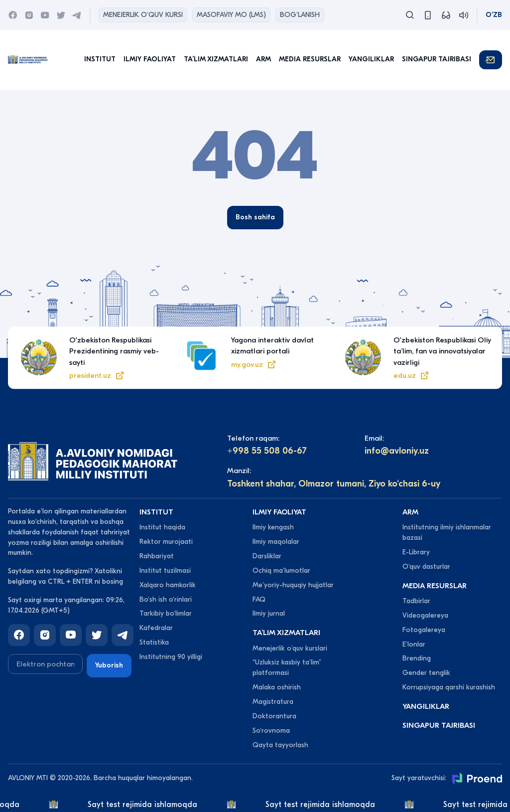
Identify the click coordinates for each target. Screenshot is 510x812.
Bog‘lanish (300, 15)
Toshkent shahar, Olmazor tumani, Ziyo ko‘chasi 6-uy (334, 484)
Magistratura (273, 702)
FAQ (259, 599)
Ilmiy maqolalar (276, 542)
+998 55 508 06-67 (267, 451)
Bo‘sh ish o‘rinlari (166, 599)
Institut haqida (162, 527)
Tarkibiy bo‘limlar (166, 613)
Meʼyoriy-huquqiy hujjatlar (293, 585)
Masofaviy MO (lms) (231, 15)
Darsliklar (267, 556)
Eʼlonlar (414, 644)
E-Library (416, 552)
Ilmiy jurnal (269, 613)
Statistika (154, 642)
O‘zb (494, 15)
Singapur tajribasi (437, 59)
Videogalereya (425, 615)
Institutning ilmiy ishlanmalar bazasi (447, 532)
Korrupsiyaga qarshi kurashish (449, 687)
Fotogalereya (424, 630)
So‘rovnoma (271, 731)
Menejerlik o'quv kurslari (290, 648)
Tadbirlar (416, 601)
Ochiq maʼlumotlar (281, 570)
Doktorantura (274, 716)
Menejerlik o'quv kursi (143, 15)
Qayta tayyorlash (280, 745)
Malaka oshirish (277, 687)
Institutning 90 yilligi (171, 657)
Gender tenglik (426, 673)
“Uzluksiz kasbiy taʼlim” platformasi (287, 667)
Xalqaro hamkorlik (168, 585)
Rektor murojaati (166, 542)
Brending (417, 658)
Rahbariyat (157, 556)
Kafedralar (156, 628)
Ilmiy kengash (273, 527)
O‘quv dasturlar (426, 567)
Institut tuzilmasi (165, 570)
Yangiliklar (371, 59)
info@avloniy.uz (397, 451)
